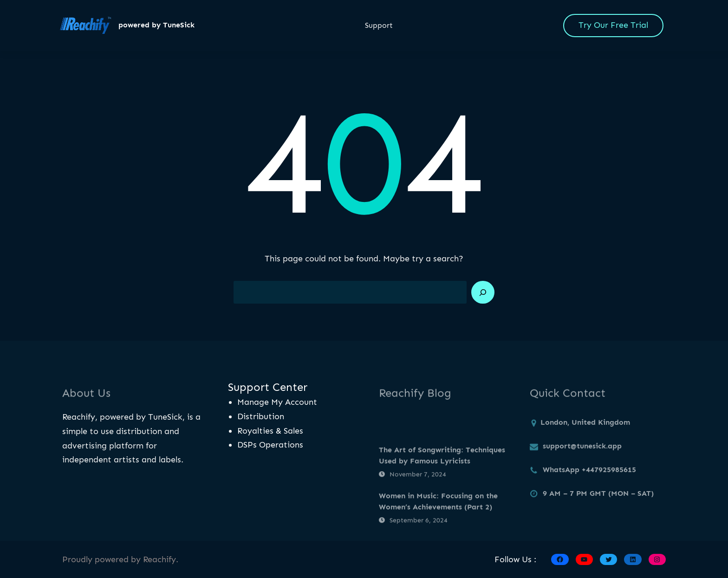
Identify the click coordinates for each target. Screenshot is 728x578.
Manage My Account (277, 402)
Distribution (261, 416)
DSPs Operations (270, 445)
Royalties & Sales (270, 431)
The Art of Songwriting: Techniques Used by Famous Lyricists (442, 476)
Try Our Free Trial (613, 25)
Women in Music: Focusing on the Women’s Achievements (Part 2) (438, 522)
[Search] (483, 292)
